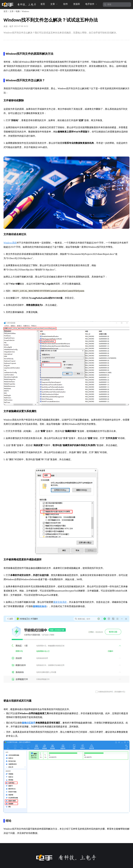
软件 (66, 4)
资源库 (77, 4)
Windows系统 (10, 243)
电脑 (18, 11)
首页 (43, 4)
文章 (54, 4)
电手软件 (91, 4)
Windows (25, 11)
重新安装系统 (60, 602)
